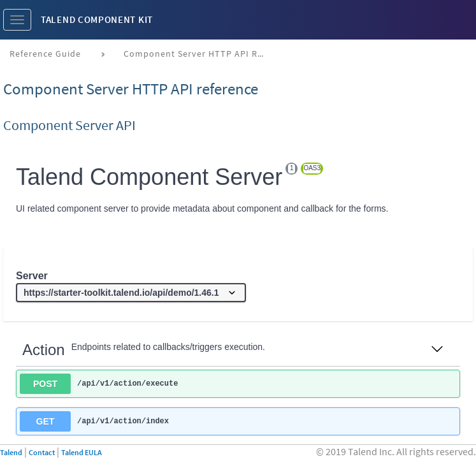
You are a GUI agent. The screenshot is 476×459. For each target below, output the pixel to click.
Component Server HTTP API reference (198, 54)
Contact (42, 452)
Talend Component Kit (97, 19)
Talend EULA (82, 452)
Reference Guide (45, 54)
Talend (11, 452)
